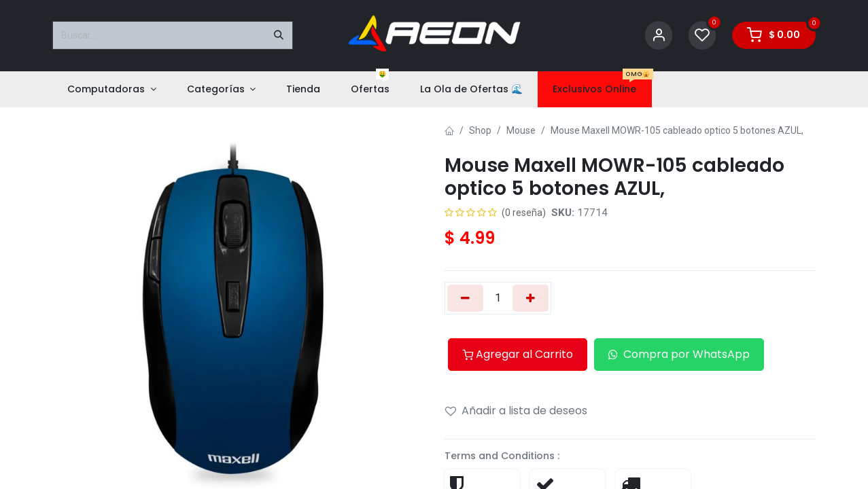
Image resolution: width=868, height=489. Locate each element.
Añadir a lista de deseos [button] (516, 411)
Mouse (521, 130)
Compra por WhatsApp (679, 354)
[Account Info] (659, 36)
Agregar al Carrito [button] (518, 354)
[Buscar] (279, 35)
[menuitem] (112, 89)
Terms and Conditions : (502, 456)
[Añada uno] (531, 298)
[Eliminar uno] (465, 298)
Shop (480, 130)
